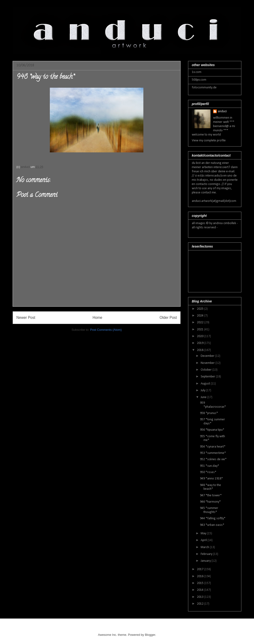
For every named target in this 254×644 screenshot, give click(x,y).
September (208, 377)
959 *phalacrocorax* (213, 405)
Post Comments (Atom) (106, 330)
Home (98, 318)
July (203, 390)
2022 (201, 322)
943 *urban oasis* (212, 525)
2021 (201, 330)
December (208, 356)
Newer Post (26, 318)
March (205, 547)
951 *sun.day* (210, 466)
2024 (201, 316)
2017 (201, 569)
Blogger (150, 635)
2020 (201, 336)
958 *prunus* (209, 413)
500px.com (199, 80)
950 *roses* (208, 472)
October (207, 370)
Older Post (168, 318)
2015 (201, 583)
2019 (201, 343)
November (208, 363)
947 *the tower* (211, 495)
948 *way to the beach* (210, 487)
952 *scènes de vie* (213, 459)
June (204, 397)
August (206, 384)
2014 (201, 590)
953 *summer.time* (213, 453)
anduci (222, 111)
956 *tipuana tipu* (212, 430)
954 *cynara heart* (213, 447)
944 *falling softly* (213, 518)
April (204, 540)
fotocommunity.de (204, 88)
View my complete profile (209, 141)
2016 (201, 576)
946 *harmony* (210, 502)
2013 (201, 597)
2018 (201, 350)
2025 (201, 309)
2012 (201, 604)
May (204, 533)
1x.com (197, 72)
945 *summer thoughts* (209, 510)
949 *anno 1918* (211, 479)
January (206, 561)
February (207, 554)
